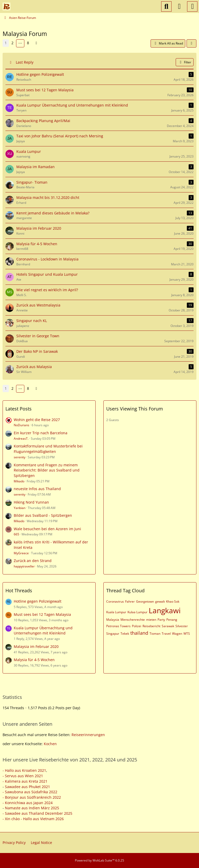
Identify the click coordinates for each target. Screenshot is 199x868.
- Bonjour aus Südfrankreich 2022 (32, 797)
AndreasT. (21, 439)
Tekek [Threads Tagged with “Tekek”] (125, 634)
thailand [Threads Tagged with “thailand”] (139, 633)
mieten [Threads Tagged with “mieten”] (151, 620)
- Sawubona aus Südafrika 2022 (30, 792)
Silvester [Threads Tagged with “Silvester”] (182, 626)
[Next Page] (36, 43)
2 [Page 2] (12, 43)
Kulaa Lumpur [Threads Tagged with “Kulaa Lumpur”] (137, 612)
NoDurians (22, 425)
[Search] (166, 6)
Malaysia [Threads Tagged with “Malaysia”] (113, 620)
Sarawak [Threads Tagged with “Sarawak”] (168, 626)
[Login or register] (179, 6)
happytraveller (24, 566)
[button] (191, 43)
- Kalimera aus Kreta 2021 (25, 781)
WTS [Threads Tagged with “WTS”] (187, 634)
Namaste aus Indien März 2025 (32, 808)
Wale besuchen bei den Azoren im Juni (47, 529)
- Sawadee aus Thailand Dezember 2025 (37, 813)
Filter (185, 62)
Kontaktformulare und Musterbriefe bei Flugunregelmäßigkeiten (48, 449)
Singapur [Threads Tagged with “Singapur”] (113, 634)
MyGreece (21, 553)
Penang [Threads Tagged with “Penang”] (172, 620)
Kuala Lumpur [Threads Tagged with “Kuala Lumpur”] (116, 612)
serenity (20, 457)
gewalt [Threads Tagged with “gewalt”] (160, 601)
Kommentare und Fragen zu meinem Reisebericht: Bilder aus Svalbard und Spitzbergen (47, 470)
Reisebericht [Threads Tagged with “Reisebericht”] (151, 626)
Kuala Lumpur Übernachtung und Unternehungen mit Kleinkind (43, 631)
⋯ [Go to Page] (20, 43)
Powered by (99, 860)
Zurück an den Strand (33, 561)
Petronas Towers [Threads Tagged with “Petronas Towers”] (118, 626)
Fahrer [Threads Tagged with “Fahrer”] (130, 601)
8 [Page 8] (28, 43)
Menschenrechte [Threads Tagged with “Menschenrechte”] (133, 620)
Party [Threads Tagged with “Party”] (161, 620)
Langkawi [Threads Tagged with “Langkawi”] (165, 610)
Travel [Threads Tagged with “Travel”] (166, 634)
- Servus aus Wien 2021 (23, 776)
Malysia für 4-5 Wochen (34, 660)
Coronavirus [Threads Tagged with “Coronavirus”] (115, 601)
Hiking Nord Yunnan (31, 502)
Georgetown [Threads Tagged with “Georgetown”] (145, 601)
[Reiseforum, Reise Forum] (6, 6)
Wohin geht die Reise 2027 (37, 420)
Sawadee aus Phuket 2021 (27, 787)
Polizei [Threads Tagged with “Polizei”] (137, 626)
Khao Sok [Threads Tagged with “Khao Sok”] (173, 601)
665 (16, 534)
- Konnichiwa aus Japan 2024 (28, 803)
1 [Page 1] (6, 43)
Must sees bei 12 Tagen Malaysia (42, 614)
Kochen (50, 744)
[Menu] (192, 6)
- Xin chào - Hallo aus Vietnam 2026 (33, 819)
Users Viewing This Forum (135, 409)
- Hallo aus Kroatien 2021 (24, 770)
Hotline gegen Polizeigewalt (38, 601)
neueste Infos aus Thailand (37, 489)
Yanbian (20, 508)
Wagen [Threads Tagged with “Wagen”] (177, 634)
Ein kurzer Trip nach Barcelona (41, 433)
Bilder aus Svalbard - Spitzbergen (43, 515)
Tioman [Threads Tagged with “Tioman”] (155, 634)
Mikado (19, 481)
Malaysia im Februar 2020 (36, 646)
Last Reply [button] (25, 62)
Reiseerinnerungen (88, 735)
